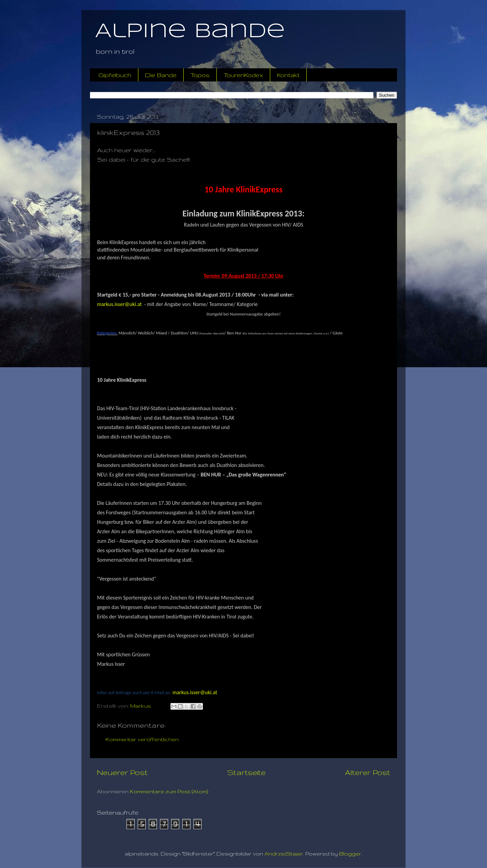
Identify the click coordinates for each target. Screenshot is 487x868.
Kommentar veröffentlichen (142, 739)
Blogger (350, 854)
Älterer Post (368, 772)
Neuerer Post (122, 772)
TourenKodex (243, 75)
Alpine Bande (190, 31)
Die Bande (161, 75)
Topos (200, 75)
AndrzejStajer (284, 854)
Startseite (246, 772)
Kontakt (288, 75)
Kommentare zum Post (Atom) (169, 791)
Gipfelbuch (115, 75)
